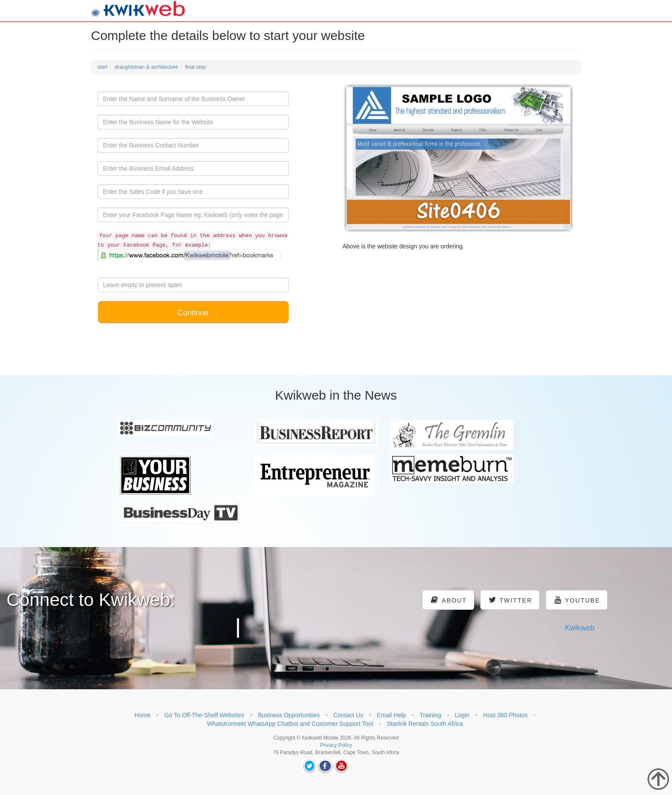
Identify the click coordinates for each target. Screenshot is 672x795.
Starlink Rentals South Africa (425, 724)
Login (462, 715)
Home (143, 715)
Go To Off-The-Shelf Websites (204, 715)
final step (196, 67)
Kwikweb (580, 628)
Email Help (391, 715)
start (103, 67)
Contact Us (348, 715)
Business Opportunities (289, 715)
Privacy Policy (336, 745)
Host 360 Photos (506, 715)
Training (430, 715)
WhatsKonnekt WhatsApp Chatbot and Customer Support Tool (290, 724)
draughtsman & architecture (146, 67)
